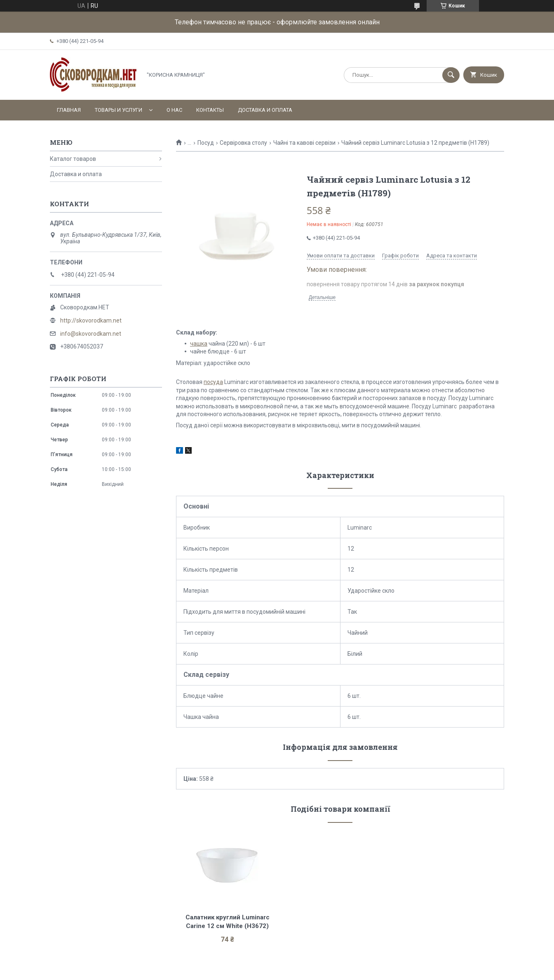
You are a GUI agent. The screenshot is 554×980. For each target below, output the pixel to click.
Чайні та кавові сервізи (304, 143)
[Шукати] (451, 75)
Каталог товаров (73, 159)
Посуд (206, 143)
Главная (69, 110)
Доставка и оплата (265, 110)
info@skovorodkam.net (91, 334)
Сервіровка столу (243, 143)
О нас (174, 110)
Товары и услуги (119, 110)
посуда (213, 382)
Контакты (210, 110)
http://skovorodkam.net (91, 320)
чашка (199, 344)
